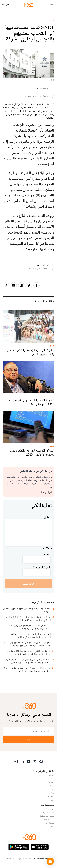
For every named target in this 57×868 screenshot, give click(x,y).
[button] (50, 861)
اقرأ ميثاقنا (46, 493)
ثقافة (52, 786)
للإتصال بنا (50, 823)
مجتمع (51, 782)
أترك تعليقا (28, 584)
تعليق (47, 517)
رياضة (52, 793)
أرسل (29, 739)
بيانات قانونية (49, 820)
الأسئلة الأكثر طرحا (47, 813)
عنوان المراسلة (41, 567)
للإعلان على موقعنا (47, 816)
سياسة (51, 775)
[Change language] (7, 5)
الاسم (47, 554)
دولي (52, 800)
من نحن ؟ (50, 809)
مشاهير (51, 796)
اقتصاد (51, 779)
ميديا (52, 21)
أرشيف (51, 826)
